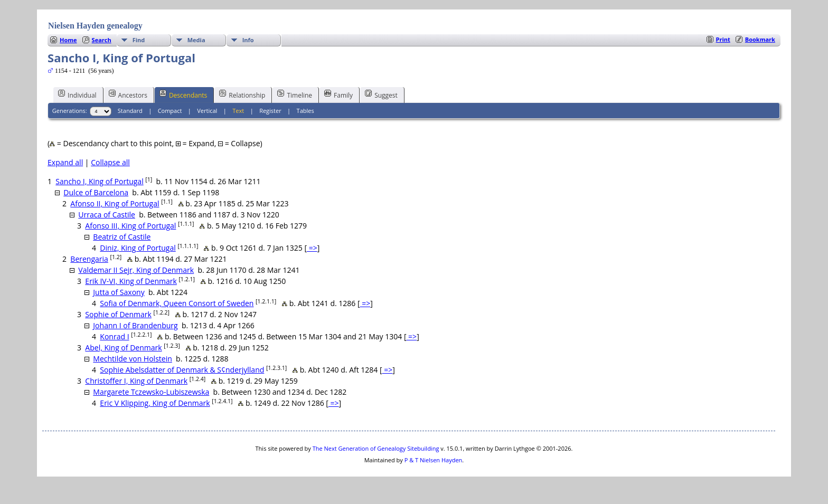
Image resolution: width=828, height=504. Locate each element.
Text (238, 111)
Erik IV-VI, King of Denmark (131, 281)
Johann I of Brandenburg (135, 325)
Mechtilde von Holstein (132, 359)
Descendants (183, 94)
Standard (130, 111)
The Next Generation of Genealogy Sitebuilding (376, 448)
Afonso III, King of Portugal (130, 226)
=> (312, 248)
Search (102, 40)
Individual (77, 94)
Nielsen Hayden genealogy (95, 26)
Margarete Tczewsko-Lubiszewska (151, 392)
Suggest (381, 94)
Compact (170, 111)
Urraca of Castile (107, 215)
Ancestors (128, 94)
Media (196, 40)
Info (248, 40)
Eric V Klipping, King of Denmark (155, 403)
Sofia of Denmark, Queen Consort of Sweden (177, 303)
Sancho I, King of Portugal (99, 181)
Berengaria (89, 259)
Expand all (65, 162)
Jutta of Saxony (119, 292)
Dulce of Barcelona (96, 192)
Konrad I (114, 336)
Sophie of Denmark (118, 314)
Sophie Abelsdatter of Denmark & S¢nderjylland (182, 370)
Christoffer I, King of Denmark (136, 381)
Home (68, 40)
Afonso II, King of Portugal (115, 203)
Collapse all (110, 162)
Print (723, 39)
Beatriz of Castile (122, 237)
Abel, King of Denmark (123, 348)
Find (139, 40)
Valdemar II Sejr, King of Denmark (136, 270)
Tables (305, 111)
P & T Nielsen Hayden (434, 460)
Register (270, 111)
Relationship (242, 94)
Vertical (207, 111)
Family (338, 94)
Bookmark (760, 39)
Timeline (295, 94)
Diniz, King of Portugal (138, 248)
